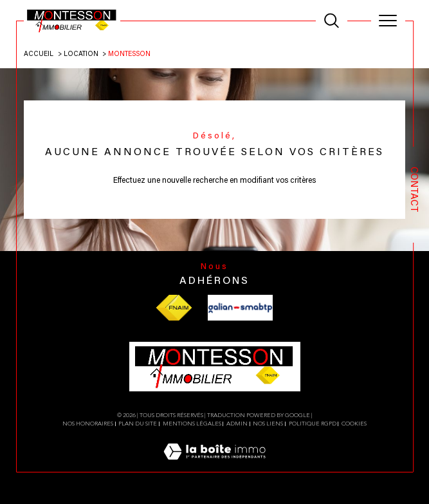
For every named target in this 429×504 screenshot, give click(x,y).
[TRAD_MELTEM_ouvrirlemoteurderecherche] (332, 21)
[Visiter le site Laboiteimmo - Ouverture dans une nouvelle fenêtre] (214, 466)
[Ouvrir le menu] (388, 21)
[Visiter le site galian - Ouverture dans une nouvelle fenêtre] (240, 308)
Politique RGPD (313, 424)
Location (81, 54)
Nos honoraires (88, 424)
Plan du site (138, 424)
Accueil (39, 54)
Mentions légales (192, 424)
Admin (237, 424)
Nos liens (268, 424)
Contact (413, 190)
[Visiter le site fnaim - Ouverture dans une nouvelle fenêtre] (174, 308)
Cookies (354, 424)
